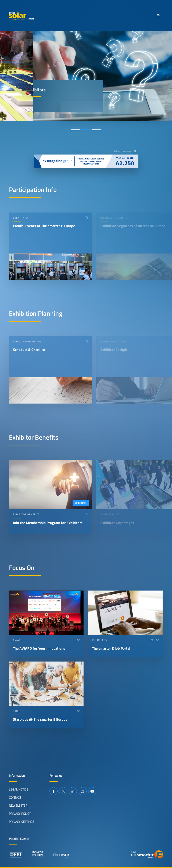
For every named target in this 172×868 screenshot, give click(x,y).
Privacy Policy (20, 814)
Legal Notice (19, 789)
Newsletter (18, 806)
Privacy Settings (22, 822)
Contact (15, 797)
